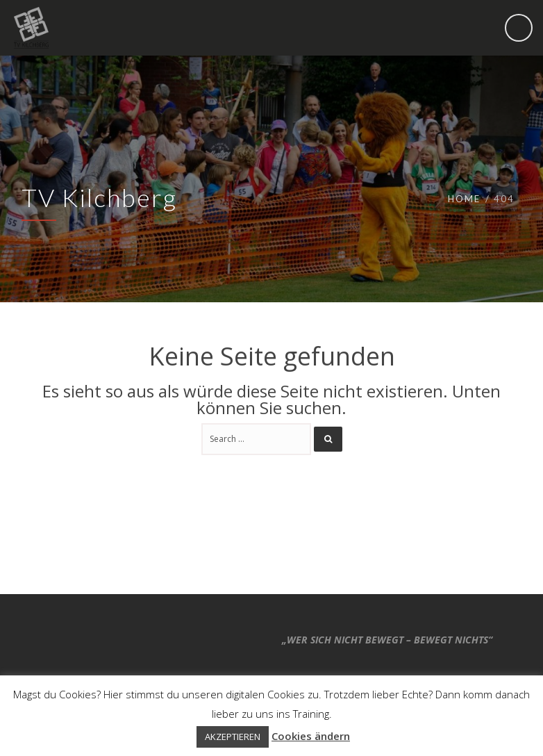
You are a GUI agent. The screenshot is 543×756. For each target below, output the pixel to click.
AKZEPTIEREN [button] (233, 737)
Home (464, 199)
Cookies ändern (311, 736)
